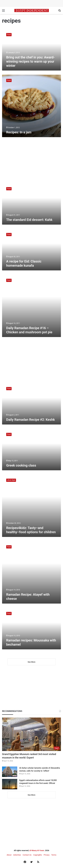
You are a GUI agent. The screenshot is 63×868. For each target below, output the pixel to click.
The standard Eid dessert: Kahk (29, 220)
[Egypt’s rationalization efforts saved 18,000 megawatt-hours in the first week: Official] (10, 784)
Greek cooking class (21, 465)
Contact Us (27, 855)
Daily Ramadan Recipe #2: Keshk (31, 420)
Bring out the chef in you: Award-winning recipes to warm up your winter (30, 61)
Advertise (17, 855)
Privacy (47, 855)
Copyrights (37, 855)
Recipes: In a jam (19, 132)
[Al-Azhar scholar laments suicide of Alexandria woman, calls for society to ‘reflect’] (10, 772)
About (9, 855)
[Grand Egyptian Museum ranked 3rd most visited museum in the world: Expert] (31, 734)
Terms (54, 855)
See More (31, 662)
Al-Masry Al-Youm (37, 850)
